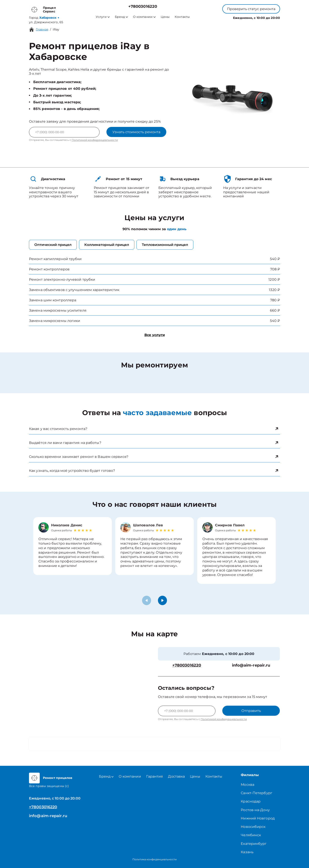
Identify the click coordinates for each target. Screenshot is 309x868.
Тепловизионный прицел (165, 245)
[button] (162, 600)
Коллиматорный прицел (107, 245)
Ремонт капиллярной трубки (55, 259)
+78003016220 (143, 7)
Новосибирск (253, 827)
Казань (247, 852)
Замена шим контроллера (53, 300)
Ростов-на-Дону (255, 810)
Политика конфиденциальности (154, 859)
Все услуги (155, 335)
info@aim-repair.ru (251, 665)
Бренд (121, 17)
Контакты (182, 17)
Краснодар (251, 801)
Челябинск (251, 835)
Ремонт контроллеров (49, 269)
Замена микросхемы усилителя (58, 310)
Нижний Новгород (258, 818)
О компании (144, 17)
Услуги (103, 17)
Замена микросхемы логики (55, 321)
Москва (248, 785)
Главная (42, 29)
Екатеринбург (254, 844)
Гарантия (155, 776)
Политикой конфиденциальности (95, 140)
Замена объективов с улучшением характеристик (74, 290)
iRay (56, 29)
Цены (165, 17)
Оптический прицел (53, 245)
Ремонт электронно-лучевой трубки (62, 279)
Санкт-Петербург (257, 793)
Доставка (176, 776)
